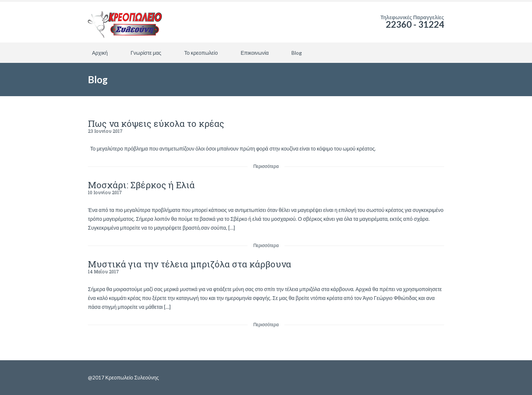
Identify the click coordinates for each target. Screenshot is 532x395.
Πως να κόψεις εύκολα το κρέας (156, 124)
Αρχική (100, 53)
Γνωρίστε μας (146, 53)
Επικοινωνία (255, 53)
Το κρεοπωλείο (201, 53)
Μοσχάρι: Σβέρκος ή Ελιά (141, 185)
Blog (297, 53)
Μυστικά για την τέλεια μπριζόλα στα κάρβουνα (190, 264)
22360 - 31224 (415, 24)
